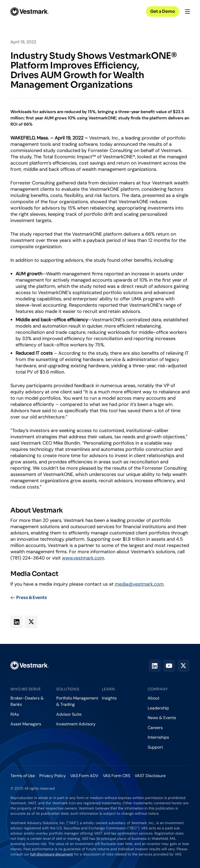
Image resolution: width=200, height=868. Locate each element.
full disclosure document (52, 854)
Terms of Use (23, 776)
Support (155, 747)
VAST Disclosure (150, 776)
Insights (109, 698)
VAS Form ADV (84, 776)
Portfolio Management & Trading (77, 701)
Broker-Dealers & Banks (27, 701)
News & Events (162, 718)
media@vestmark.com (139, 584)
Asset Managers (26, 724)
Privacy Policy (53, 776)
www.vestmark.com (83, 558)
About (154, 698)
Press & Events (29, 598)
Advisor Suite (69, 714)
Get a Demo (163, 11)
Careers (155, 728)
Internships (158, 737)
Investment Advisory (76, 724)
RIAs (15, 714)
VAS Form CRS (117, 776)
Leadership (158, 708)
